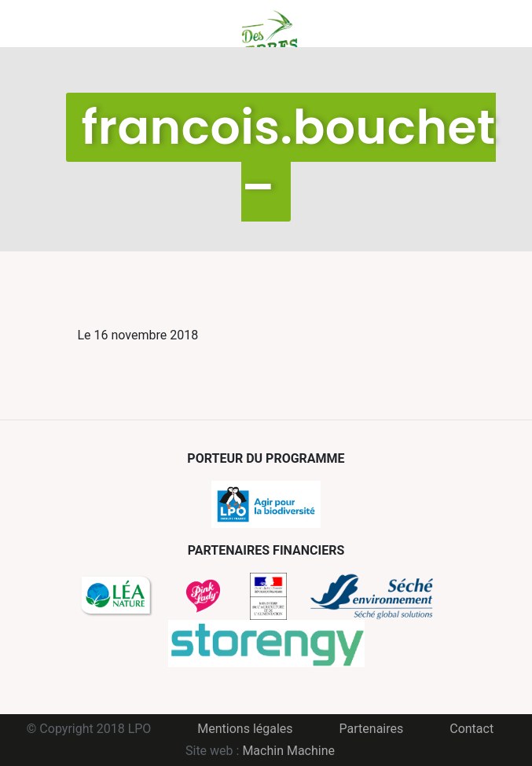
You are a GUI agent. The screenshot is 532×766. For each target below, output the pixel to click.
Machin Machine (288, 751)
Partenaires (372, 729)
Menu (90, 24)
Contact (471, 729)
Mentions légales (245, 729)
